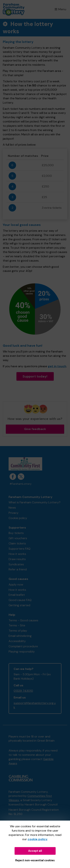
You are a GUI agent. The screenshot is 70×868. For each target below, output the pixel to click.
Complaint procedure (23, 646)
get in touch (57, 366)
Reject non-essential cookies (35, 860)
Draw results (17, 559)
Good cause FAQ (20, 600)
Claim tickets (17, 543)
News (12, 508)
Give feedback (35, 429)
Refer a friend (18, 569)
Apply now (16, 584)
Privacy (14, 513)
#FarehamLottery (21, 484)
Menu (60, 9)
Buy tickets (16, 533)
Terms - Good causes (23, 620)
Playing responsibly (22, 652)
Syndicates (16, 564)
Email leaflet (17, 595)
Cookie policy (18, 518)
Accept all (35, 851)
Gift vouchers (18, 538)
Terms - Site (17, 625)
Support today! (35, 376)
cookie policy (38, 839)
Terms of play (18, 631)
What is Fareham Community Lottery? (35, 502)
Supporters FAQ (20, 549)
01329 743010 (23, 691)
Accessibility (17, 641)
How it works (17, 554)
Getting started (19, 605)
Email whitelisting (20, 636)
